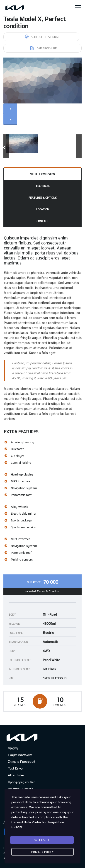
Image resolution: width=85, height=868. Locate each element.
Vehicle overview (42, 174)
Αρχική (13, 748)
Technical (43, 186)
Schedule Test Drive (42, 36)
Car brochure (44, 48)
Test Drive (15, 768)
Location (43, 209)
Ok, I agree (42, 840)
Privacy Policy (43, 852)
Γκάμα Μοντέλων (20, 755)
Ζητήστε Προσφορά (22, 761)
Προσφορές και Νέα (22, 782)
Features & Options (43, 198)
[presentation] (10, 109)
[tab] (42, 174)
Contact (43, 221)
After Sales (16, 775)
